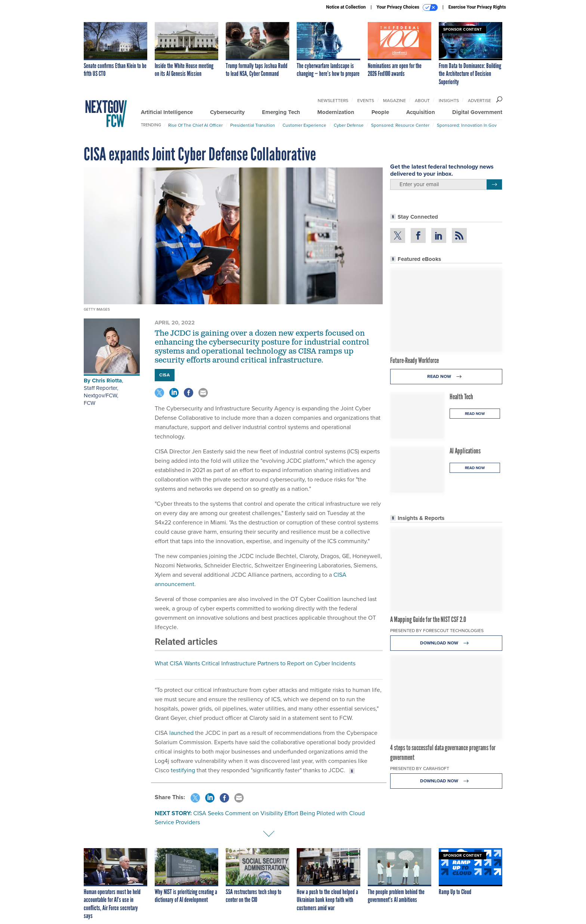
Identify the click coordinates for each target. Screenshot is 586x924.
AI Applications (465, 451)
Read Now (446, 377)
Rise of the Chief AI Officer (195, 125)
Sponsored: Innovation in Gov (467, 125)
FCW (90, 403)
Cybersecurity (227, 112)
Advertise (479, 101)
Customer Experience (304, 125)
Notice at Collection (346, 7)
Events (366, 101)
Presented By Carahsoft (420, 769)
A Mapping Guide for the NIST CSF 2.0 (428, 619)
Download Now (446, 643)
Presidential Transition (253, 125)
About (422, 101)
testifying (183, 770)
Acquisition (421, 112)
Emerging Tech (281, 112)
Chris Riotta (107, 381)
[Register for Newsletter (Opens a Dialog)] (494, 185)
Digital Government (477, 112)
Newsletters (333, 101)
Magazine (394, 101)
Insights (449, 101)
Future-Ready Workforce (414, 360)
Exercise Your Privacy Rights (477, 7)
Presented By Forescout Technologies (437, 631)
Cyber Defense (349, 125)
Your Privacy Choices (407, 7)
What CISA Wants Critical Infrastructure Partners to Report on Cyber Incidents (255, 663)
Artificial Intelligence (167, 112)
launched (181, 733)
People (380, 112)
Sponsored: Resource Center (400, 125)
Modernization (336, 112)
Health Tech (461, 397)
